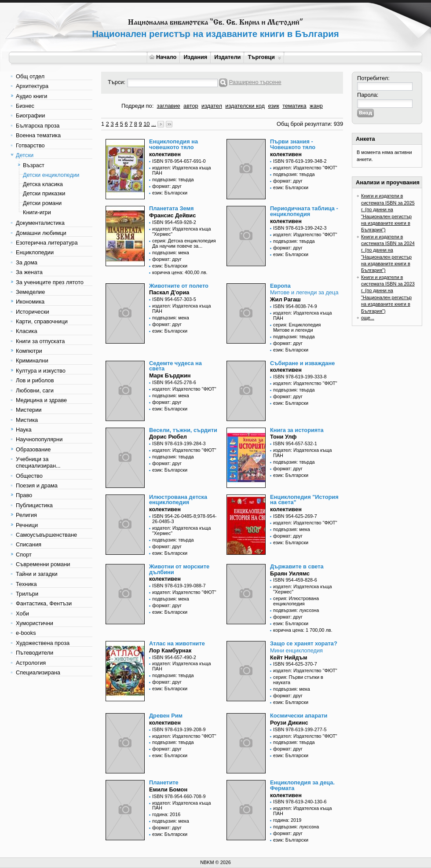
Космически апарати (299, 716)
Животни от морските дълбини (179, 569)
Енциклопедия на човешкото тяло (173, 144)
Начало (163, 57)
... (154, 124)
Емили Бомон (168, 789)
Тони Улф (283, 437)
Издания (195, 57)
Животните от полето (179, 286)
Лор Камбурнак (170, 650)
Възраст (34, 165)
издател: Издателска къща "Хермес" (182, 231)
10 (146, 124)
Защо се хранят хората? (304, 643)
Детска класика (43, 184)
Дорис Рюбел (168, 437)
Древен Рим (166, 716)
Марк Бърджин (170, 375)
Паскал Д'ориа (169, 292)
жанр (316, 106)
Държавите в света (297, 566)
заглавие (169, 106)
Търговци (264, 57)
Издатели (227, 57)
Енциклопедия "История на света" (304, 500)
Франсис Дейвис (172, 215)
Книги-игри (37, 212)
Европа (280, 286)
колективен (165, 154)
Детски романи (42, 203)
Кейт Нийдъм (289, 657)
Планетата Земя (171, 208)
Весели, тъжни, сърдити (183, 430)
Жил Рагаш (285, 299)
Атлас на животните (177, 643)
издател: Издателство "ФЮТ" (305, 168)
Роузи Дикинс (289, 723)
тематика (294, 106)
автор (191, 106)
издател (212, 106)
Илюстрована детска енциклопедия (178, 500)
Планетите (164, 782)
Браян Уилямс (290, 573)
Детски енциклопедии (51, 175)
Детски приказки (44, 193)
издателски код (245, 106)
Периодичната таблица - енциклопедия (304, 211)
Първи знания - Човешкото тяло (293, 144)
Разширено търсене (255, 82)
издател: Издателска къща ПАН (182, 170)
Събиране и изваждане (302, 363)
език (273, 106)
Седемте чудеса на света (175, 366)
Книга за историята (297, 430)
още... (368, 318)
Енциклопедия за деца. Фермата (302, 785)
